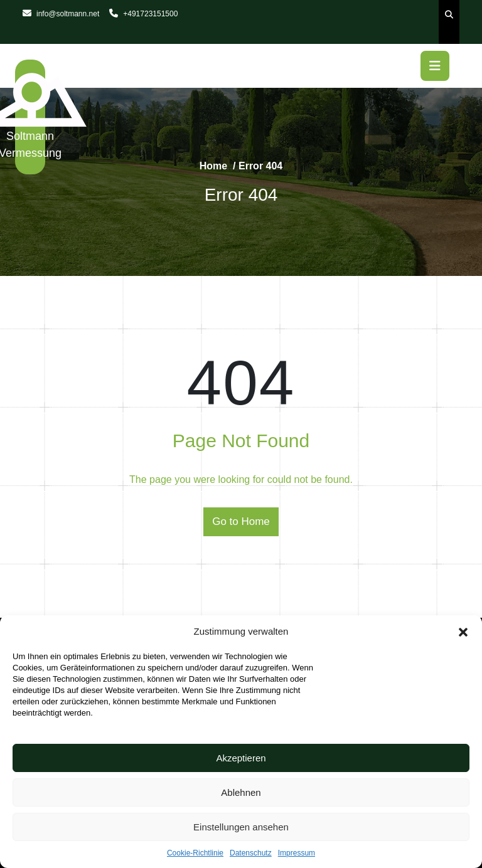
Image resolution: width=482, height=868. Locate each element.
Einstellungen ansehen (241, 827)
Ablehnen (241, 792)
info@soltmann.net (61, 14)
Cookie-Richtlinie (195, 853)
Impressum (297, 853)
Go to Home (241, 521)
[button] (463, 632)
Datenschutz (251, 853)
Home (213, 166)
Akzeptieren (241, 758)
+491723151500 (143, 14)
